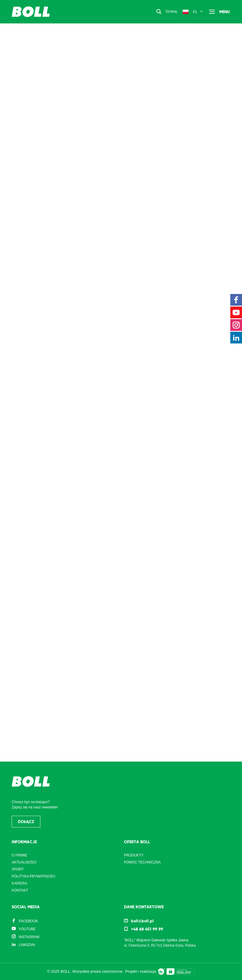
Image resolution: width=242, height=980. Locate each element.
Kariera (19, 883)
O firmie (19, 855)
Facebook (28, 921)
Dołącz (26, 822)
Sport (18, 869)
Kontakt (20, 890)
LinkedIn (27, 945)
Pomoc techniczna (142, 862)
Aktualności (24, 862)
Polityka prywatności (33, 876)
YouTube (27, 929)
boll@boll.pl (142, 921)
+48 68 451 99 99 (147, 929)
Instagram (29, 937)
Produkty (134, 855)
